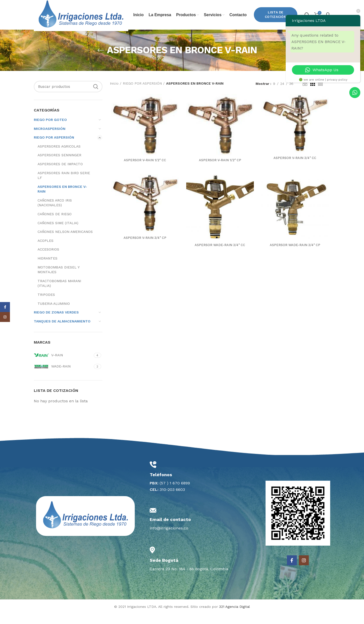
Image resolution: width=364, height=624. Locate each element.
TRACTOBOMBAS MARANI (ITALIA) (59, 294)
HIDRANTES (47, 269)
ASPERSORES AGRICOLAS (59, 157)
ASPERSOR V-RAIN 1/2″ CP (220, 172)
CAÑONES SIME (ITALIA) (58, 234)
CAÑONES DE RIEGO (55, 225)
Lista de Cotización (276, 20)
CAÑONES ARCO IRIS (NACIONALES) (55, 213)
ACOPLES (45, 251)
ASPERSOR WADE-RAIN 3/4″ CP (296, 257)
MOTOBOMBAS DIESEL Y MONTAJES (58, 280)
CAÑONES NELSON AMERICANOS (65, 242)
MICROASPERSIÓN (50, 139)
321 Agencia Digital (234, 617)
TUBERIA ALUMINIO (54, 314)
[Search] (68, 97)
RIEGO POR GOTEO (50, 130)
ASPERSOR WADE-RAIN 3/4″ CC (220, 257)
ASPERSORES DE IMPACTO (60, 175)
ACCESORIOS (48, 260)
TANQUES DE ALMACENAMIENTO (62, 332)
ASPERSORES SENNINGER (59, 166)
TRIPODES (46, 305)
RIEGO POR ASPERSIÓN (54, 148)
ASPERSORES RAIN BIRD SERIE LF (64, 186)
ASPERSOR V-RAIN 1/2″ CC (144, 172)
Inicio (114, 94)
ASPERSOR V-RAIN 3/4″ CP (144, 250)
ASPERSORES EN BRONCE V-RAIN (62, 200)
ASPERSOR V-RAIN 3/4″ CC (296, 169)
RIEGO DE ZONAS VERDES (56, 323)
